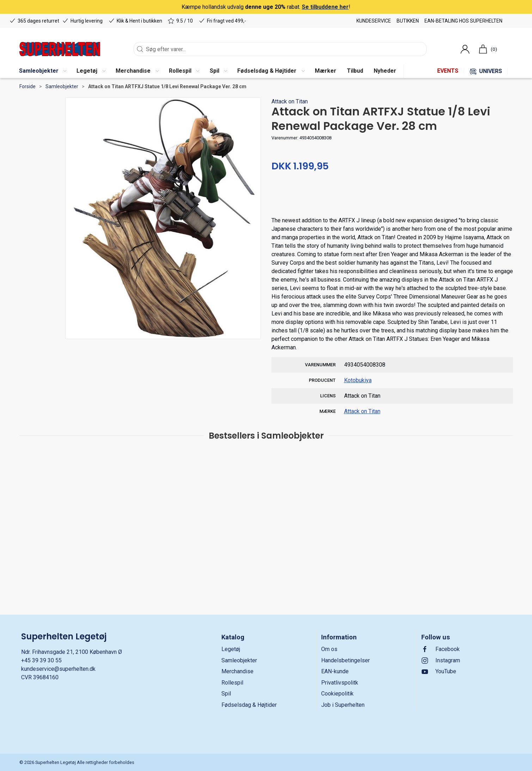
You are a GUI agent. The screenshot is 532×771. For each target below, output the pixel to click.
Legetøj (231, 649)
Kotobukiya (358, 380)
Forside (27, 86)
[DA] (60, 49)
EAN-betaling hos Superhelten (463, 21)
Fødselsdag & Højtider (249, 705)
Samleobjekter (62, 86)
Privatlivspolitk (340, 683)
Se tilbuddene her (325, 7)
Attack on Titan (290, 101)
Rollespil (232, 683)
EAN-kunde (335, 671)
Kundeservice (374, 21)
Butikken (408, 21)
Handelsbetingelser (346, 660)
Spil (226, 694)
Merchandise (237, 671)
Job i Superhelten (343, 705)
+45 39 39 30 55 (41, 660)
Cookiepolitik (337, 694)
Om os (329, 649)
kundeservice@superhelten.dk (58, 669)
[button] (43, 71)
